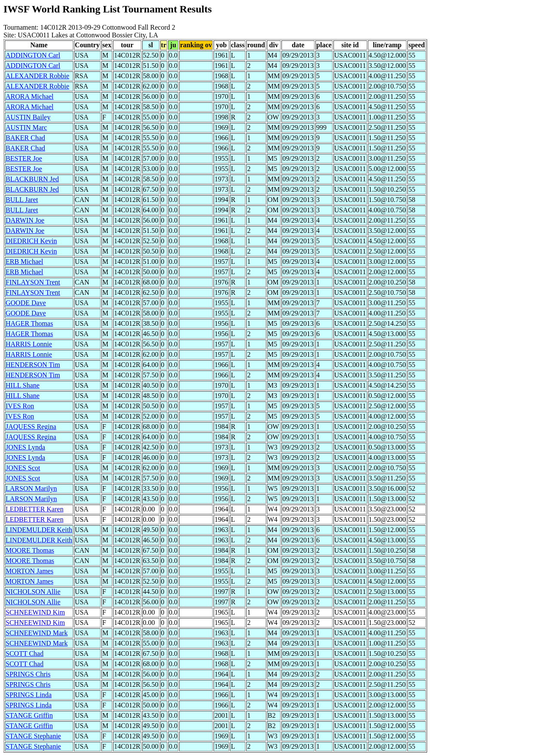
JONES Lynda (25, 447)
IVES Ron (20, 406)
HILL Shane (23, 385)
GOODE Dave (26, 303)
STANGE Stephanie (33, 736)
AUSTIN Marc (26, 127)
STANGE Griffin (29, 715)
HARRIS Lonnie (29, 344)
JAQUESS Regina (31, 427)
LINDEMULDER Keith (39, 530)
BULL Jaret (22, 200)
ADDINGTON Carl (33, 55)
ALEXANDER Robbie (37, 76)
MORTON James (29, 571)
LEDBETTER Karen (35, 509)
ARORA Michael (30, 96)
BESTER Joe (24, 158)
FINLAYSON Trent (33, 282)
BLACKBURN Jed (32, 179)
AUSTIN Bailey (28, 117)
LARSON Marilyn (31, 488)
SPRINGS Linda (29, 695)
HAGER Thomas (29, 323)
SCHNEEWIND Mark (37, 633)
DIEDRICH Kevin (31, 241)
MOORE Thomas (30, 550)
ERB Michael (24, 262)
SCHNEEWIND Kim (35, 612)
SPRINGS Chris (28, 674)
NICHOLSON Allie (33, 592)
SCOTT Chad (24, 653)
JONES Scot (23, 468)
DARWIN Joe (25, 220)
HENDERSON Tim (33, 365)
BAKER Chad (25, 138)
